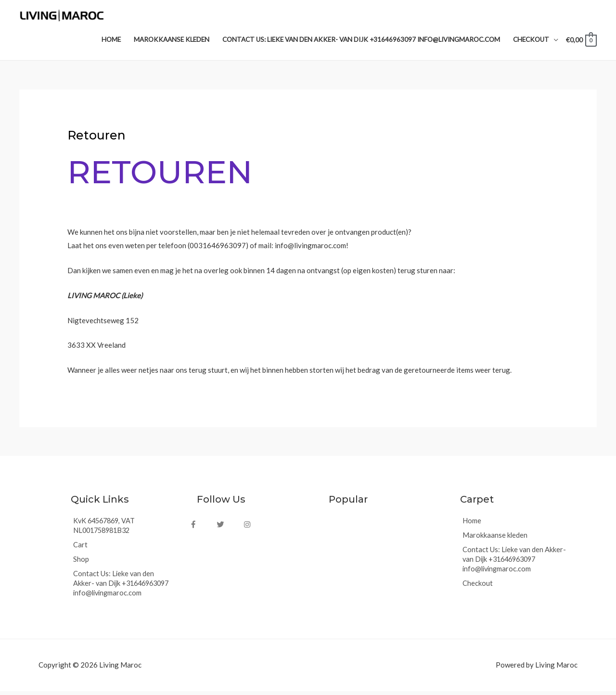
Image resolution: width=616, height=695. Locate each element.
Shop (81, 564)
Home (472, 525)
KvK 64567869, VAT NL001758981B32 (106, 530)
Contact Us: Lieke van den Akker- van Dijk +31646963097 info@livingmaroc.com (124, 588)
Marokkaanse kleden (495, 540)
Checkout (478, 588)
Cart (80, 549)
